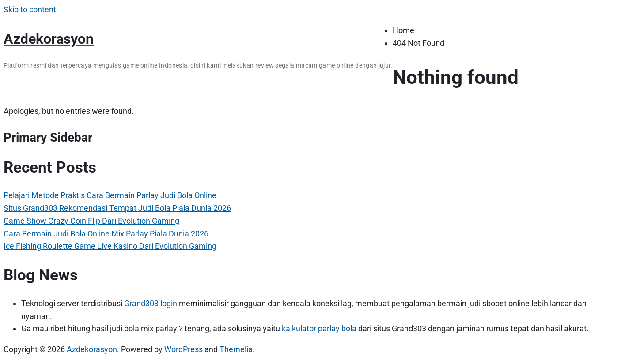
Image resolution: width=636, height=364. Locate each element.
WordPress (184, 349)
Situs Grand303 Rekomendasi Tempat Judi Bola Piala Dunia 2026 (117, 208)
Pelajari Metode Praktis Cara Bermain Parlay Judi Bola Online (110, 195)
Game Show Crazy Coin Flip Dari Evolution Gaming (91, 221)
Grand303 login (151, 303)
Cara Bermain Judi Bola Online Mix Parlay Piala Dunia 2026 (106, 234)
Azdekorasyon (92, 349)
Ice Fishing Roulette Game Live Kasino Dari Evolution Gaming (110, 246)
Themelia (236, 349)
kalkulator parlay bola (319, 328)
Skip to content (30, 9)
